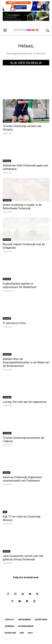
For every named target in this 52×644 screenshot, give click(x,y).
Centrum (7, 472)
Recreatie (7, 240)
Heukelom (7, 354)
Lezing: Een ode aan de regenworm (25, 402)
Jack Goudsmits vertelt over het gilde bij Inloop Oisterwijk (23, 558)
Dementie (7, 161)
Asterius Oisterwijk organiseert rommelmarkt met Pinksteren (22, 479)
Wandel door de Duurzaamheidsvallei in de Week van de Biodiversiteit (26, 362)
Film (5, 512)
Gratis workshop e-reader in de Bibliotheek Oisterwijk (22, 207)
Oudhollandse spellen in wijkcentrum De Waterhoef (20, 285)
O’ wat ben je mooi (14, 323)
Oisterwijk (7, 121)
